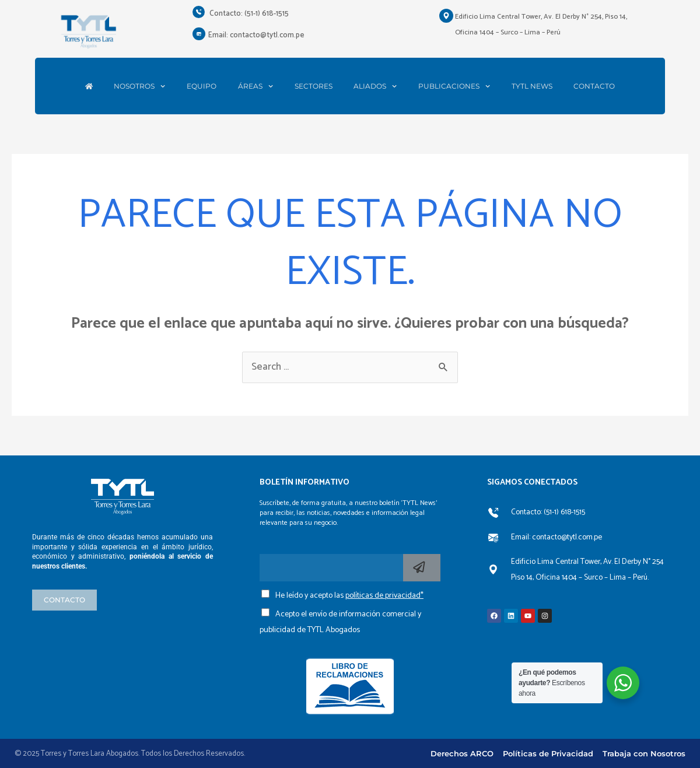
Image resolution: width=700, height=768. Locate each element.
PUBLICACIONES (454, 86)
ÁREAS (256, 86)
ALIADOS (375, 86)
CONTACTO (594, 86)
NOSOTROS (139, 86)
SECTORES (314, 86)
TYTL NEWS (532, 86)
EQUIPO (202, 86)
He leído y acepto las (349, 596)
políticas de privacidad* (384, 596)
